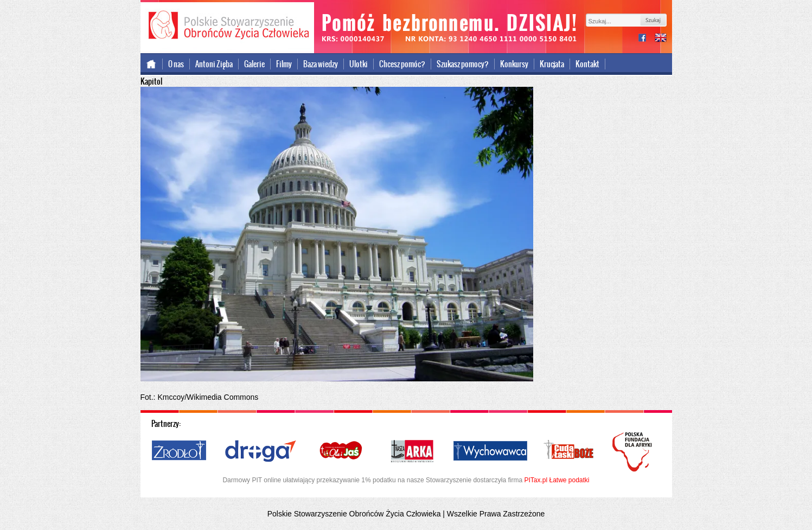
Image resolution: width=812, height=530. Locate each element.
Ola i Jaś (342, 451)
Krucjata (552, 64)
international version (661, 39)
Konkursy (514, 64)
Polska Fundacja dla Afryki (634, 452)
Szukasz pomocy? (463, 64)
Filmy (284, 64)
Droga (261, 451)
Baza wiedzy (321, 64)
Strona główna (152, 64)
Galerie (254, 64)
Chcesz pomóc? (402, 64)
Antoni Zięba (214, 64)
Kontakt (587, 64)
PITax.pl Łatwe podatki (557, 480)
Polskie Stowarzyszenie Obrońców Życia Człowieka (227, 26)
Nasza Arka (412, 451)
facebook (647, 39)
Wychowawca (490, 451)
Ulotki (359, 64)
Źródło (180, 451)
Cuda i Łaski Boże (569, 451)
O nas (176, 64)
